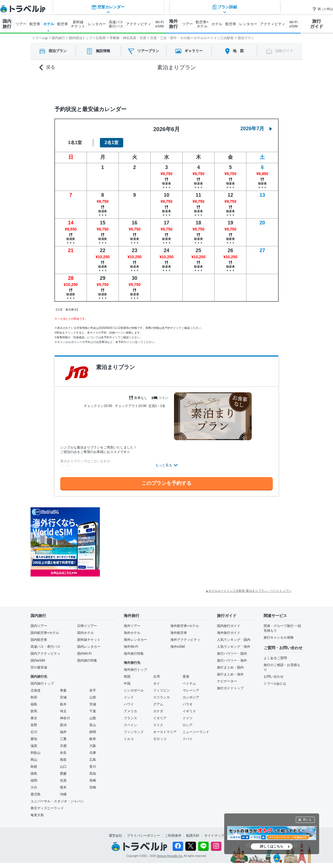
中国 (127, 683)
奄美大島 (37, 815)
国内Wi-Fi (84, 654)
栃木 (63, 704)
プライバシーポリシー (143, 836)
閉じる (307, 820)
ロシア (188, 725)
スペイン (130, 725)
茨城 (93, 704)
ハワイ (129, 704)
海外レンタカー (135, 640)
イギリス (189, 711)
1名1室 (75, 143)
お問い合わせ (274, 677)
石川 (34, 732)
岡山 (34, 760)
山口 (63, 767)
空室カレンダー (108, 87)
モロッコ (160, 739)
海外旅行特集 (134, 654)
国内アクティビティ (46, 654)
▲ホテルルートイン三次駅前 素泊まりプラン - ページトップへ (248, 591)
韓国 (127, 677)
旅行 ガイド (317, 24)
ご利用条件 (173, 836)
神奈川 (65, 718)
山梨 (93, 718)
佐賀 (63, 780)
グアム (158, 704)
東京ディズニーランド (47, 808)
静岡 (93, 732)
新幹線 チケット (78, 24)
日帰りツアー (87, 626)
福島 (34, 704)
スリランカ (162, 697)
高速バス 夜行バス (116, 24)
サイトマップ (214, 836)
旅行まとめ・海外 (230, 674)
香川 (93, 767)
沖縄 (63, 794)
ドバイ (188, 739)
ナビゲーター (227, 681)
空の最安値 (39, 667)
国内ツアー (39, 626)
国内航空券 (39, 640)
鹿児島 (36, 794)
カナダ (158, 711)
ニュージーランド (196, 732)
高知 (93, 774)
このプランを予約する (167, 483)
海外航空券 (179, 633)
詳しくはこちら (272, 846)
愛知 (34, 739)
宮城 (63, 697)
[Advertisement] (155, 542)
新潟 (63, 725)
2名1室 (112, 143)
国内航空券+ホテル (45, 633)
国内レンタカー (89, 647)
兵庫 (93, 753)
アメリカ (130, 711)
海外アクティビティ (185, 640)
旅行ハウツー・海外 (232, 660)
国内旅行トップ (42, 683)
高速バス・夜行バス (46, 647)
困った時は (323, 9)
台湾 (157, 677)
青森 (63, 690)
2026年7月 (256, 129)
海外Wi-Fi (131, 647)
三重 (63, 739)
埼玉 (63, 711)
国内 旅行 (7, 24)
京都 (63, 746)
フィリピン (162, 690)
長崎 (93, 780)
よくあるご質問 (275, 658)
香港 (186, 677)
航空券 (35, 24)
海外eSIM (178, 647)
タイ (157, 683)
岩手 (93, 690)
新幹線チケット (89, 640)
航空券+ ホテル (202, 24)
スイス (158, 725)
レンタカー (97, 24)
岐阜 (93, 739)
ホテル (49, 24)
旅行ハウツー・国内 (232, 654)
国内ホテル (85, 633)
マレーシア (191, 690)
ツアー (21, 24)
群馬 (34, 711)
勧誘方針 (193, 836)
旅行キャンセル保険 (279, 637)
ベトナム (189, 683)
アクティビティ (139, 24)
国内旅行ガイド (229, 626)
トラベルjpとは (275, 683)
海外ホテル (132, 633)
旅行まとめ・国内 (230, 667)
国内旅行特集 (87, 660)
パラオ (188, 704)
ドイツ (188, 718)
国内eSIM (38, 660)
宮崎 (93, 787)
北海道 (36, 690)
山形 (93, 697)
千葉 (93, 711)
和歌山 (36, 753)
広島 (93, 760)
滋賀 (34, 746)
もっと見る (164, 465)
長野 (34, 725)
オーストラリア (165, 732)
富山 (93, 725)
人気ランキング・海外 (234, 647)
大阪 (93, 746)
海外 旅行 (173, 24)
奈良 (63, 753)
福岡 (34, 780)
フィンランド (134, 732)
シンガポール (134, 690)
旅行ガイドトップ (230, 688)
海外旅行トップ (135, 670)
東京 (34, 718)
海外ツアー (132, 626)
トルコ (129, 739)
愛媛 (63, 774)
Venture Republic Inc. (170, 856)
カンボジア (191, 697)
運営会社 (115, 836)
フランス (130, 718)
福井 (63, 732)
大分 (34, 787)
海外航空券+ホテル (185, 626)
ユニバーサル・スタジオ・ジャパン (57, 801)
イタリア (160, 718)
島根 (34, 767)
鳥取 (63, 760)
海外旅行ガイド (229, 633)
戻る (47, 67)
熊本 (63, 787)
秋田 (34, 697)
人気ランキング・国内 (234, 640)
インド (129, 697)
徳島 (34, 774)
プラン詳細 (225, 87)
